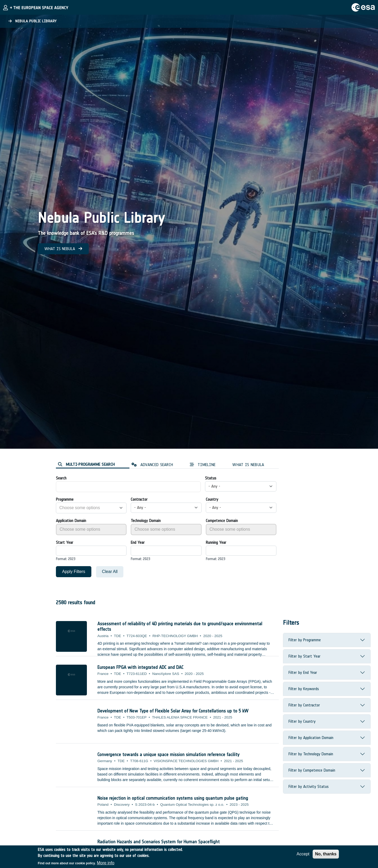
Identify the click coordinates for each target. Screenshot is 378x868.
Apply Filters (73, 572)
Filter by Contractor (304, 705)
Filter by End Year (303, 672)
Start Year (65, 542)
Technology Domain (146, 521)
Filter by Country (302, 721)
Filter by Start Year (304, 656)
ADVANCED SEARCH (152, 465)
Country (212, 499)
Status (211, 478)
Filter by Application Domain (311, 738)
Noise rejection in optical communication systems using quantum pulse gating (173, 798)
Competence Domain (222, 521)
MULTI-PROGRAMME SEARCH (86, 464)
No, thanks (326, 854)
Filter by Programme (305, 640)
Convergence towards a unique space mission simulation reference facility (168, 755)
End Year (138, 542)
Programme (65, 499)
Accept (303, 854)
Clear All (110, 572)
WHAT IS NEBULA (63, 249)
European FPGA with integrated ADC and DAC (140, 667)
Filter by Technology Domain (311, 754)
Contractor (139, 499)
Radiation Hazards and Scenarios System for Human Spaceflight (159, 842)
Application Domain (71, 521)
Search (61, 478)
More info (106, 863)
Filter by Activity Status (309, 786)
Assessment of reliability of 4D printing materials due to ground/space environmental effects (180, 627)
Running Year (216, 542)
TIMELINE (203, 465)
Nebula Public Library (33, 21)
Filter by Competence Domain (312, 770)
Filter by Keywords (304, 689)
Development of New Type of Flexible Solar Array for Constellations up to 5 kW (173, 711)
